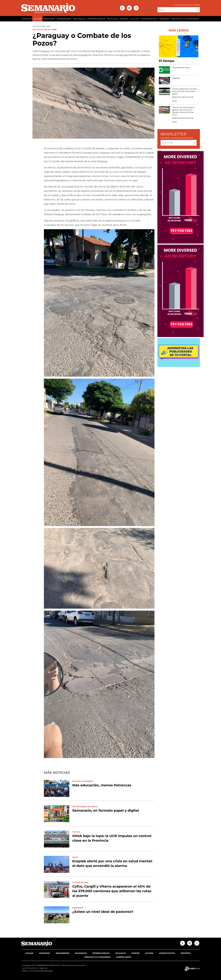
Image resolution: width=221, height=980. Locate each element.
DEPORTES (164, 19)
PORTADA (27, 19)
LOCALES (37, 19)
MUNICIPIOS (49, 19)
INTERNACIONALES (96, 19)
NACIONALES (79, 19)
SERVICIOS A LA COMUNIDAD (185, 19)
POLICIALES (113, 19)
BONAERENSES (64, 19)
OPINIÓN (124, 19)
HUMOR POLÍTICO (149, 19)
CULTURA (134, 19)
